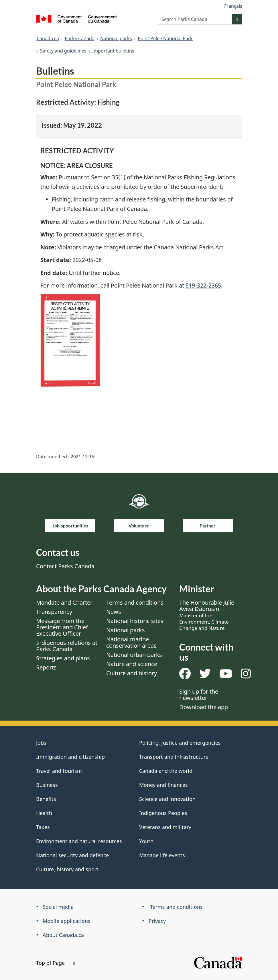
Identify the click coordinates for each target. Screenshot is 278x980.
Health (44, 813)
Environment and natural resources (79, 841)
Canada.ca (48, 38)
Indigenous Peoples (163, 813)
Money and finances (163, 785)
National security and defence (72, 855)
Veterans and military (165, 827)
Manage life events (162, 855)
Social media (58, 907)
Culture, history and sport (67, 869)
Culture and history (132, 673)
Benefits (46, 799)
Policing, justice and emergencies (180, 743)
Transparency (54, 612)
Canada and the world (166, 771)
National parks (116, 38)
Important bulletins (113, 51)
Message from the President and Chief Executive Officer (62, 627)
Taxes (43, 827)
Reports (46, 667)
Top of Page (56, 963)
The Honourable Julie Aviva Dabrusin (207, 615)
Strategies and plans (63, 658)
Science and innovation (167, 799)
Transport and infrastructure (174, 757)
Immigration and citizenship (70, 757)
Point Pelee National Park (165, 38)
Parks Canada (80, 38)
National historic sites (135, 621)
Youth (146, 841)
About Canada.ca (63, 935)
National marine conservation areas (131, 642)
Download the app (204, 707)
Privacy (157, 921)
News (114, 612)
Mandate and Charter (64, 602)
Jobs (41, 743)
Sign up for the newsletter (199, 695)
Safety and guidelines (63, 51)
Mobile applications (67, 921)
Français (233, 6)
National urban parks (134, 655)
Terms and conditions (135, 602)
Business (47, 785)
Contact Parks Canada (65, 566)
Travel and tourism (59, 771)
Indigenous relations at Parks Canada (67, 646)
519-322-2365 (203, 285)
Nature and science (132, 664)
